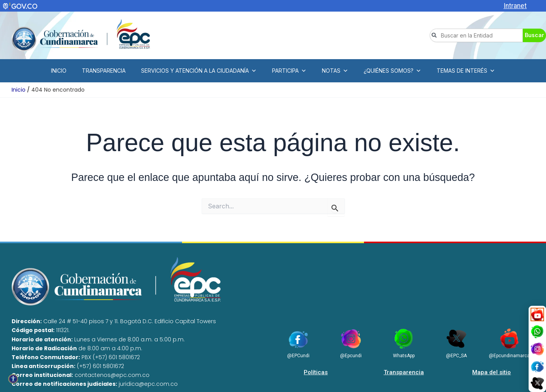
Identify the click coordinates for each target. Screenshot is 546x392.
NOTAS (335, 71)
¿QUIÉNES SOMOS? (392, 71)
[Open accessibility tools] (13, 379)
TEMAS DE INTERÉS (466, 71)
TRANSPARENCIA (104, 71)
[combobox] (476, 35)
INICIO (59, 71)
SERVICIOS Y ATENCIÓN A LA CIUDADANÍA (199, 71)
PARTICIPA (289, 71)
